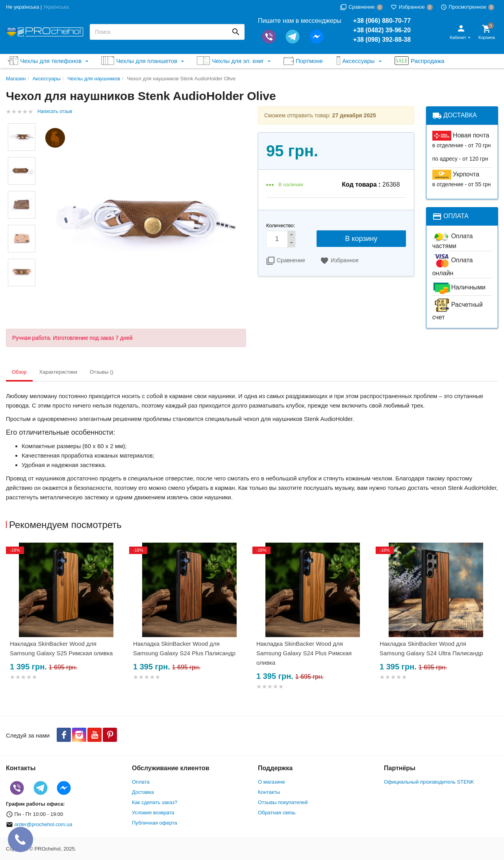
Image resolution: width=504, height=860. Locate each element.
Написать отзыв (55, 111)
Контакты (269, 792)
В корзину (361, 239)
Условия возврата (153, 813)
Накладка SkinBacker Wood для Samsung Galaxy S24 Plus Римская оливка (304, 653)
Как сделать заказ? (155, 802)
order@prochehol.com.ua (44, 824)
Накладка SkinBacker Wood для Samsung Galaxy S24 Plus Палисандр (184, 648)
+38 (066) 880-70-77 (382, 21)
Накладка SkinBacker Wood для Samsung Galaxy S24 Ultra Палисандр (431, 648)
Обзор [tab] (19, 372)
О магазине (271, 782)
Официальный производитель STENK (429, 782)
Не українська (22, 7)
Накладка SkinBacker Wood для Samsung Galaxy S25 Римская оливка (61, 648)
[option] (68, 621)
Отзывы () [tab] (102, 372)
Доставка (143, 792)
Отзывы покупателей (283, 802)
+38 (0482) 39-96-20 (382, 30)
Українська (56, 7)
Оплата (141, 782)
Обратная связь (277, 813)
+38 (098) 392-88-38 (382, 40)
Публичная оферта (155, 823)
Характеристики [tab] (58, 372)
